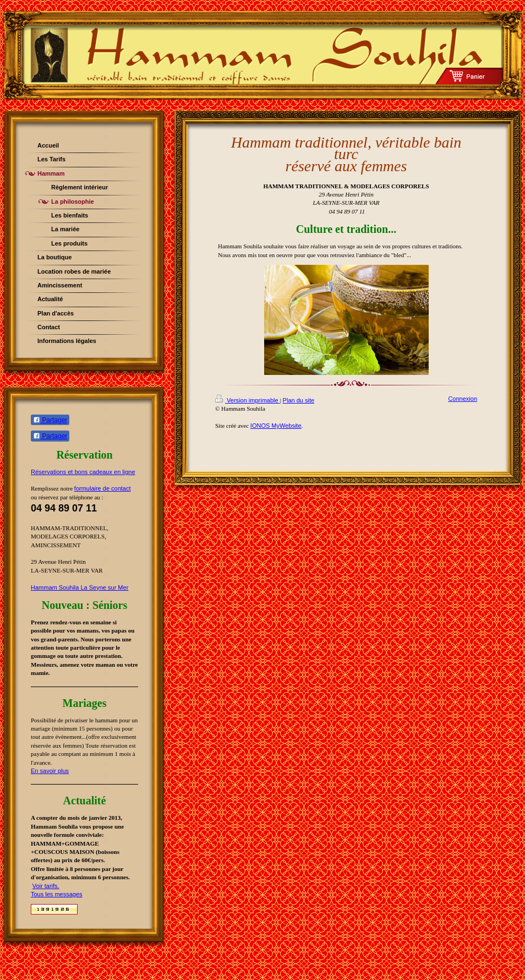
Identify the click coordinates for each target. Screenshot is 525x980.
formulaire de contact (103, 488)
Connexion (463, 399)
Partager (50, 420)
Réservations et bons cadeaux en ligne (83, 472)
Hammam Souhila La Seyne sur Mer (80, 587)
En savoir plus (50, 771)
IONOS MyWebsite (276, 426)
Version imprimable (248, 400)
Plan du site (299, 400)
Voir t (39, 886)
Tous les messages (57, 894)
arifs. (53, 886)
